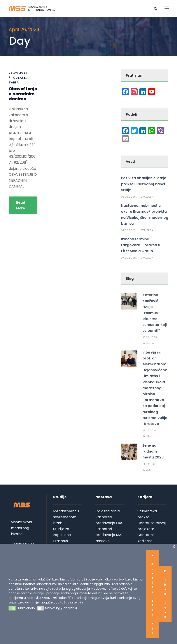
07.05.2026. (129, 230)
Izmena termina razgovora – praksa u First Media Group (141, 245)
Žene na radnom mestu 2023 (153, 451)
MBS (148, 436)
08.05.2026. (129, 197)
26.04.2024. (19, 73)
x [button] (174, 546)
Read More (21, 205)
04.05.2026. (129, 258)
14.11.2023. (149, 464)
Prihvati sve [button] (165, 594)
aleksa (149, 197)
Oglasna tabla (108, 511)
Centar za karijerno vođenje (146, 541)
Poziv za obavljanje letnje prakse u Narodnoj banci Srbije (144, 184)
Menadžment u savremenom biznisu (66, 517)
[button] (12, 609)
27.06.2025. (150, 337)
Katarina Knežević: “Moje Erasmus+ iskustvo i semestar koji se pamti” (155, 313)
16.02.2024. (150, 430)
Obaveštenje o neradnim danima (23, 94)
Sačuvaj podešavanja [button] (152, 594)
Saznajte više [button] (74, 602)
